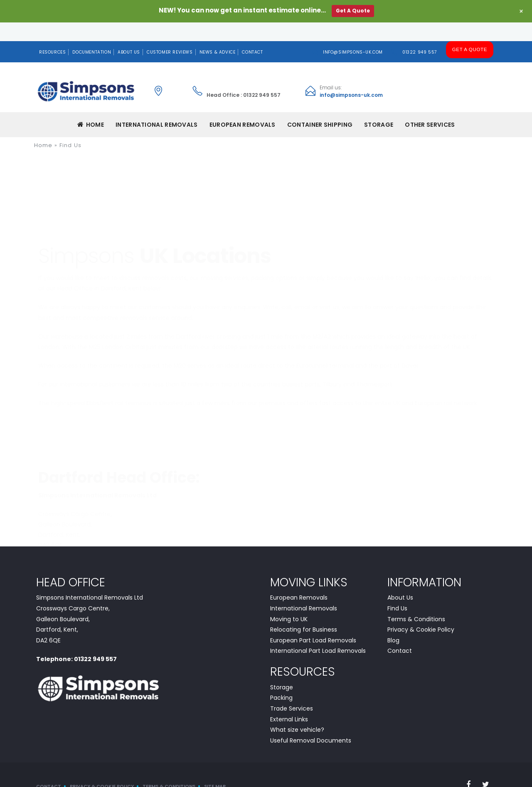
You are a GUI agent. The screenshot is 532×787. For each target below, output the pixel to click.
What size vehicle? (297, 711)
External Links (289, 701)
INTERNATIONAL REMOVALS (157, 106)
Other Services (430, 106)
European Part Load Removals (313, 622)
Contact (252, 33)
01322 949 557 (420, 33)
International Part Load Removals (318, 632)
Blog (393, 622)
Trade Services (292, 690)
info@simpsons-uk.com (354, 33)
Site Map (215, 768)
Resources (52, 33)
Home (91, 106)
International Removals (304, 590)
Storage (379, 106)
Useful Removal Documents (311, 722)
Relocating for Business (304, 611)
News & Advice (218, 33)
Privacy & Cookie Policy (421, 611)
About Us (129, 33)
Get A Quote (470, 33)
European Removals (299, 579)
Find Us (397, 590)
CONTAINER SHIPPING (320, 106)
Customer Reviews (170, 33)
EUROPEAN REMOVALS (243, 106)
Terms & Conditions (416, 600)
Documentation (92, 33)
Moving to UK (289, 600)
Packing (281, 679)
